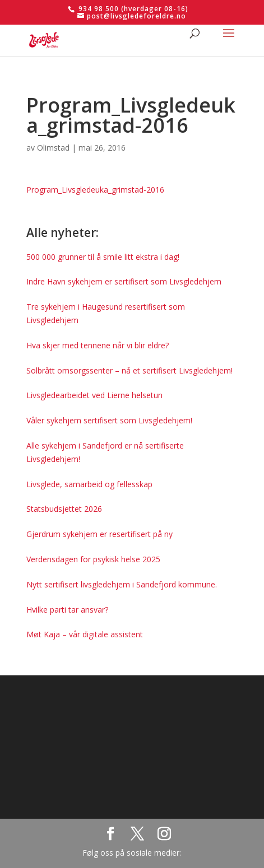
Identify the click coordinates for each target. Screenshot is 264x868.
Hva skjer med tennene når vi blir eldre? (98, 345)
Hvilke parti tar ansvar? (67, 610)
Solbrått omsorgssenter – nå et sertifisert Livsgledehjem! (129, 370)
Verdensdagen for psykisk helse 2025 (93, 559)
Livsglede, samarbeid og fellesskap (89, 484)
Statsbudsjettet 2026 (64, 509)
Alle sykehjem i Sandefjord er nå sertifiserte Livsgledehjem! (105, 452)
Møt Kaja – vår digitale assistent (85, 634)
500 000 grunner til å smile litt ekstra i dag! (103, 257)
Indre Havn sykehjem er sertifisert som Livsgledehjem (124, 281)
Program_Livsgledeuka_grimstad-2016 (95, 190)
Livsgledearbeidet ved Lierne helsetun (94, 395)
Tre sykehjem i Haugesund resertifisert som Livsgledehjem (106, 313)
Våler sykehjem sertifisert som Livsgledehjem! (109, 420)
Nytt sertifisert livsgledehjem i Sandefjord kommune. (122, 584)
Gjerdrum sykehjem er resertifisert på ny (99, 534)
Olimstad (53, 148)
